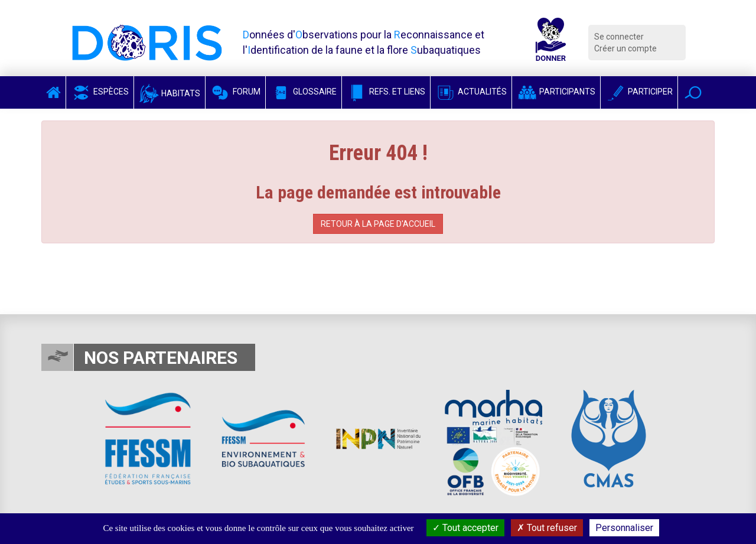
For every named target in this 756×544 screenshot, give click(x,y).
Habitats (170, 93)
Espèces (100, 92)
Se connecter (619, 37)
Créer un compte (625, 48)
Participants (556, 92)
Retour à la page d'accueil (378, 224)
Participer (639, 92)
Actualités (471, 92)
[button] (693, 92)
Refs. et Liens (386, 92)
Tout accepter (465, 528)
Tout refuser (547, 528)
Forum (235, 92)
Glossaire (304, 92)
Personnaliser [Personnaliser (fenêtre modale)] (624, 528)
